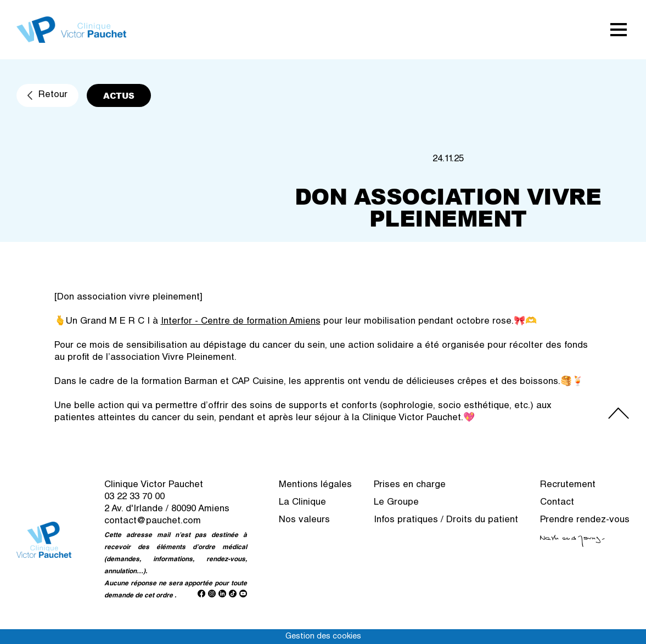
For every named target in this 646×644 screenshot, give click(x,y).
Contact (557, 503)
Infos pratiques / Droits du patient (446, 520)
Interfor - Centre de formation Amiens (241, 322)
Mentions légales (315, 485)
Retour (53, 95)
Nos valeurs (304, 520)
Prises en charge (410, 485)
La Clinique (302, 503)
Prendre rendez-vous (585, 520)
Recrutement (568, 485)
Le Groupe (396, 503)
